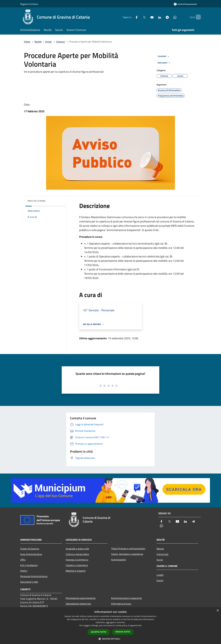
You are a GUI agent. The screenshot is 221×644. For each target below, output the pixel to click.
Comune (60, 42)
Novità (38, 42)
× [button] (218, 611)
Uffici (23, 560)
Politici (24, 571)
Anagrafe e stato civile (77, 549)
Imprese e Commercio (77, 560)
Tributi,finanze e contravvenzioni (128, 548)
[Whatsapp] (170, 17)
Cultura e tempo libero (77, 554)
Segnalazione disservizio (78, 604)
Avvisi (48, 42)
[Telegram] (162, 17)
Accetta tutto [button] (99, 632)
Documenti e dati (29, 582)
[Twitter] (139, 17)
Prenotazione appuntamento (81, 598)
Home (27, 42)
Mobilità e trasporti (76, 571)
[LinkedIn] (154, 17)
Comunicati (162, 554)
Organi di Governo (30, 549)
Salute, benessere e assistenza (127, 554)
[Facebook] (131, 17)
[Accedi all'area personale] (185, 4)
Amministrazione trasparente (126, 598)
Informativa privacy (121, 604)
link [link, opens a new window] (140, 625)
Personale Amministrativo (34, 576)
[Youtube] (147, 17)
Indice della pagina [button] (36, 201)
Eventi (160, 580)
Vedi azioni (165, 63)
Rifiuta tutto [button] (123, 632)
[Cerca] (197, 17)
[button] (110, 639)
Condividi (164, 56)
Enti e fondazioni (29, 565)
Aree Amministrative (31, 554)
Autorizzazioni (119, 560)
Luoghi (160, 575)
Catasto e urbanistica (77, 565)
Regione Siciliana (29, 4)
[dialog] (110, 626)
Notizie (160, 549)
